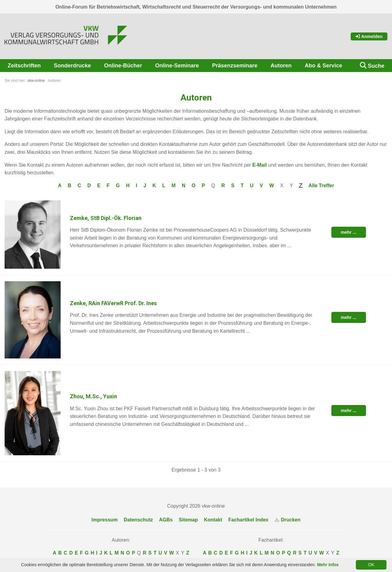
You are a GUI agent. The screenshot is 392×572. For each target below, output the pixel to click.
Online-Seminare (177, 66)
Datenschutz (138, 520)
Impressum (105, 520)
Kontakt (213, 520)
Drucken (287, 520)
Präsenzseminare (235, 66)
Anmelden (369, 36)
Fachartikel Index (249, 520)
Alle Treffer (321, 186)
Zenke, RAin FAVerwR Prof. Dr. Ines (113, 303)
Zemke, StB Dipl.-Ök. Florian (106, 218)
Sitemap (188, 520)
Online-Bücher (123, 66)
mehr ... (349, 232)
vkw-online (36, 81)
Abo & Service (323, 66)
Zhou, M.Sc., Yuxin (93, 396)
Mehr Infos (328, 565)
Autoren (281, 66)
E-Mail (260, 165)
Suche (376, 66)
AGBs (166, 520)
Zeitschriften (24, 66)
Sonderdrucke (72, 66)
